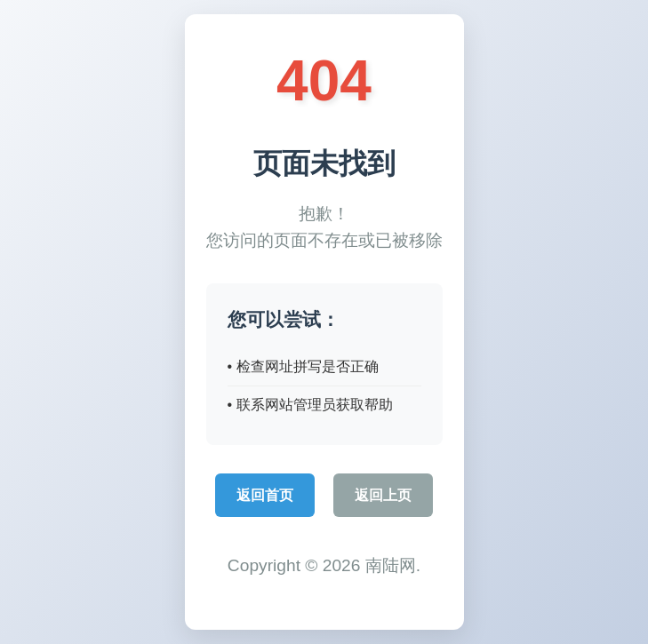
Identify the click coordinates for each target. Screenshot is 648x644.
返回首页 (265, 495)
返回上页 (383, 495)
